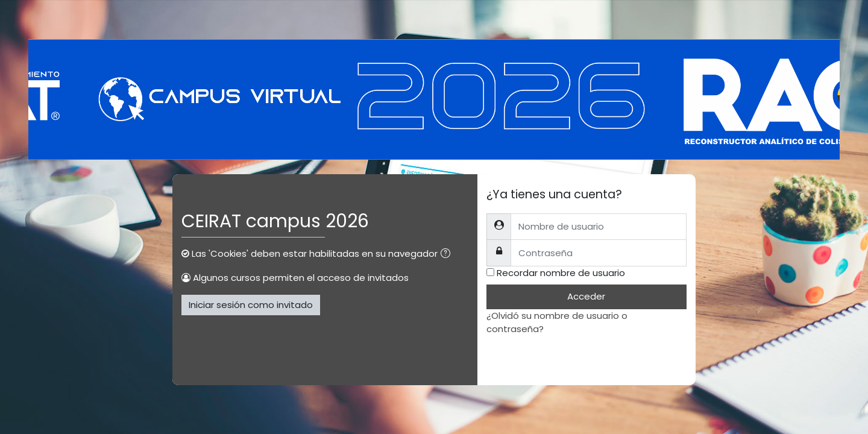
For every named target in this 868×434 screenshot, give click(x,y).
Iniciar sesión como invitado (251, 305)
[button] (448, 255)
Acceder (586, 296)
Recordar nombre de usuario (561, 273)
